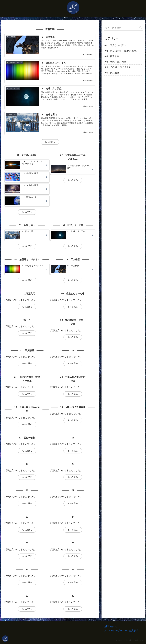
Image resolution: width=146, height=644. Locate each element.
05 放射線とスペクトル (118, 67)
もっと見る (50, 142)
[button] (140, 28)
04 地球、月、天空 (116, 62)
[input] (123, 28)
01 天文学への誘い (116, 45)
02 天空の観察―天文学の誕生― (122, 51)
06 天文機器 (112, 73)
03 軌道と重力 (113, 56)
